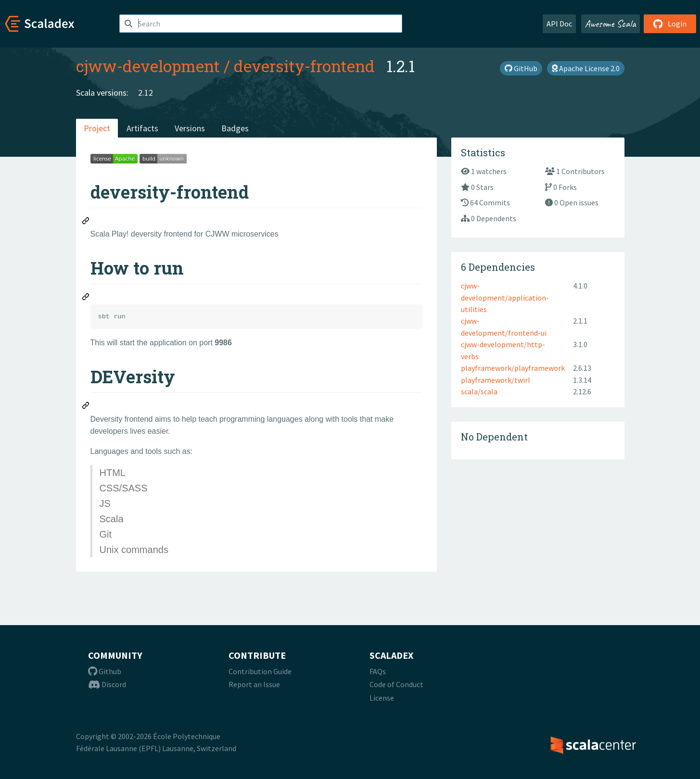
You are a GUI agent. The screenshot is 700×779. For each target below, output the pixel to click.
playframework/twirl (496, 380)
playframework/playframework (513, 368)
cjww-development (148, 66)
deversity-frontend (304, 66)
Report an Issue (254, 684)
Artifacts (142, 128)
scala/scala (479, 391)
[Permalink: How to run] (86, 298)
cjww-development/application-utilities (505, 297)
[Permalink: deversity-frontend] (86, 222)
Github (105, 671)
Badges (235, 128)
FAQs (378, 671)
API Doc (559, 24)
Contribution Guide (260, 671)
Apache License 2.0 (586, 68)
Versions (190, 128)
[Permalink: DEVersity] (86, 407)
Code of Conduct (396, 684)
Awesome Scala (611, 24)
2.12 (146, 93)
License (382, 698)
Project (97, 128)
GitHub (521, 68)
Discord (107, 684)
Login (670, 24)
